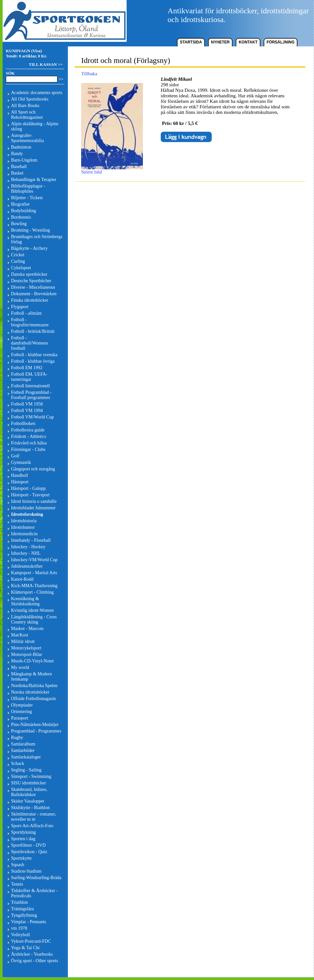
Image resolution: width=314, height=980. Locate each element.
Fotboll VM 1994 (27, 411)
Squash (18, 865)
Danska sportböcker (29, 274)
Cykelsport (21, 268)
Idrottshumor (23, 527)
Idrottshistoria (24, 521)
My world (20, 667)
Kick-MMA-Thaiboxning (34, 586)
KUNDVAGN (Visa (23, 51)
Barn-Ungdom (24, 160)
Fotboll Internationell (30, 386)
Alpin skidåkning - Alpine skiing (35, 126)
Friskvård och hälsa (29, 443)
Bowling (19, 224)
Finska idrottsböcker (30, 300)
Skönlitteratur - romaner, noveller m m (33, 817)
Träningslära (22, 909)
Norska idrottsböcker (30, 692)
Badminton (21, 147)
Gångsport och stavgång (33, 469)
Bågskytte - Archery (29, 248)
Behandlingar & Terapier (34, 180)
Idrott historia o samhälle (34, 501)
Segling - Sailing (26, 770)
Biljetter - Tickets (27, 198)
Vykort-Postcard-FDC (31, 941)
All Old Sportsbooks (30, 99)
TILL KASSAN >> (46, 64)
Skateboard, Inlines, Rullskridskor (29, 792)
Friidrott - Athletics (29, 436)
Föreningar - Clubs (28, 449)
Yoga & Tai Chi (25, 948)
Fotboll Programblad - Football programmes (31, 395)
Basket (17, 173)
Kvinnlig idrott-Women (32, 610)
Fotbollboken (23, 423)
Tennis (17, 884)
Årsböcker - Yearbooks (32, 954)
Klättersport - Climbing (32, 592)
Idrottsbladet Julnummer (33, 508)
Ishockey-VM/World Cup (34, 560)
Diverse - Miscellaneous (33, 287)
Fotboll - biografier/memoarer (30, 322)
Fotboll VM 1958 (27, 404)
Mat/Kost (20, 635)
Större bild (112, 170)
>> (61, 79)
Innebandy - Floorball (31, 540)
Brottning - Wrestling (31, 230)
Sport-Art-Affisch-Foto (32, 826)
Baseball (19, 167)
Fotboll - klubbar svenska (34, 355)
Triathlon (19, 902)
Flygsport (20, 307)
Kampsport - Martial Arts (34, 573)
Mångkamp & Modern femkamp (31, 677)
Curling (18, 261)
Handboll (19, 475)
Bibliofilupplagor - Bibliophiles (28, 189)
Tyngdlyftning (24, 915)
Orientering (22, 712)
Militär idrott (23, 641)
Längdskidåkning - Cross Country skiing (34, 619)
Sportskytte (21, 858)
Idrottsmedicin (24, 534)
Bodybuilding (24, 211)
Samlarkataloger (26, 757)
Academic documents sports (37, 93)
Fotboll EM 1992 (27, 368)
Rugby (17, 738)
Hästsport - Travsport (30, 495)
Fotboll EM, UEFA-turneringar (29, 377)
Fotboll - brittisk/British (33, 331)
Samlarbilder (23, 750)
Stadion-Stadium (26, 871)
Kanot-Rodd (22, 579)
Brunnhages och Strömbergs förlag (37, 239)
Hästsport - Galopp (28, 488)
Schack (18, 763)
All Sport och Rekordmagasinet (27, 115)
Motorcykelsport (26, 648)
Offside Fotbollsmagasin (33, 699)
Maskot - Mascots (27, 629)
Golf (15, 456)
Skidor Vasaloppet (28, 801)
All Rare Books (25, 106)
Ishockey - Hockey (28, 547)
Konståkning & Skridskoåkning (25, 601)
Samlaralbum (23, 744)
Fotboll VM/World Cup (32, 417)
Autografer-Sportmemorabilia (27, 138)
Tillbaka (89, 74)
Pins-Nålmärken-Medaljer (35, 725)
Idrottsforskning (27, 514)
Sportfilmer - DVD (28, 845)
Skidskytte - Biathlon (30, 808)
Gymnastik (21, 462)
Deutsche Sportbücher (31, 281)
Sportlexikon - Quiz (29, 852)
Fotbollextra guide (28, 430)
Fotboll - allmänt (26, 313)
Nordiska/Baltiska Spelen (34, 686)
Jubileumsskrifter (27, 566)
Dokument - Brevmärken (34, 294)
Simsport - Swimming (31, 776)
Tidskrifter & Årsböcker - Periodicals (34, 893)
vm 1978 (19, 928)
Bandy (17, 154)
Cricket (18, 255)
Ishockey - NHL (26, 553)
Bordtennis (21, 217)
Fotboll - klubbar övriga (33, 361)
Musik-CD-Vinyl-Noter (32, 661)
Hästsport (20, 482)
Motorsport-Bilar (27, 654)
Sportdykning (23, 832)
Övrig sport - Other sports (35, 961)
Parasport (20, 718)
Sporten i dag (23, 839)
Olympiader (22, 705)
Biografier (20, 204)
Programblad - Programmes (36, 731)
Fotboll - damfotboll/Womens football (30, 343)
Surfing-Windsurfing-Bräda (36, 878)
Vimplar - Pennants (29, 922)
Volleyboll (20, 935)
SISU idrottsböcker (29, 783)
